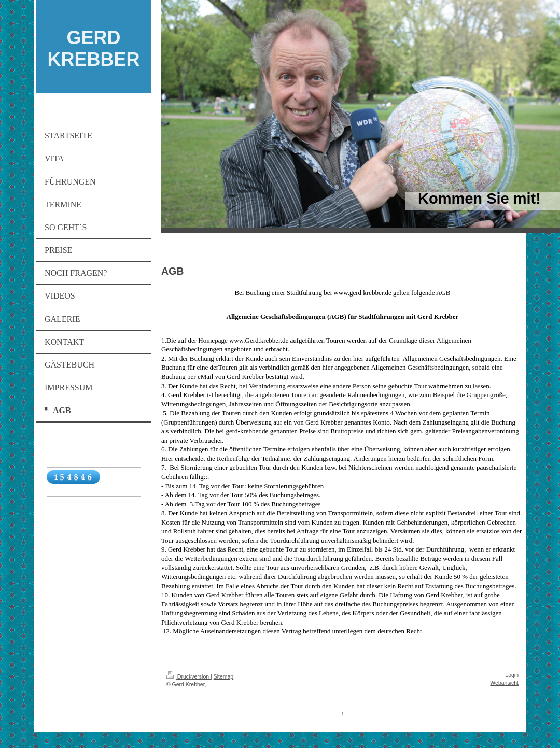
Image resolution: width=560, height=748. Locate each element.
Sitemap (224, 676)
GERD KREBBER (93, 48)
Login (512, 675)
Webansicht (504, 683)
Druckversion (188, 676)
